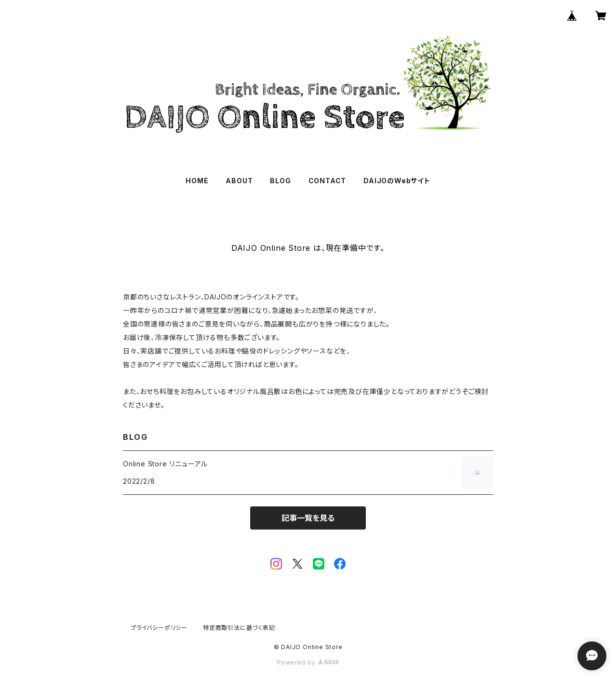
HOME (197, 181)
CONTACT (328, 181)
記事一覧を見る (308, 518)
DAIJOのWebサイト (397, 181)
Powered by (308, 662)
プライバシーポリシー (159, 628)
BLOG (280, 181)
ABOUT (239, 181)
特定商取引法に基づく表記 (239, 628)
